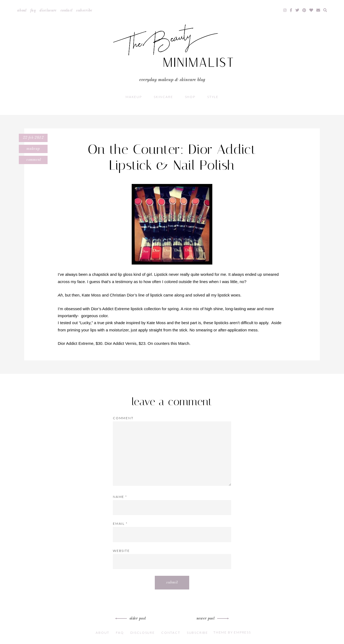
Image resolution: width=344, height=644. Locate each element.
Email (120, 524)
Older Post (131, 618)
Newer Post (212, 618)
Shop (190, 97)
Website (121, 551)
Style (213, 97)
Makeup (134, 97)
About (22, 10)
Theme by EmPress (232, 632)
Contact (66, 10)
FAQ (33, 10)
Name (120, 497)
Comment (33, 160)
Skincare (163, 97)
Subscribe (84, 10)
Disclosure (48, 10)
